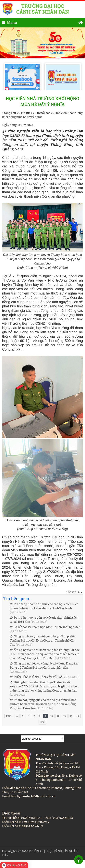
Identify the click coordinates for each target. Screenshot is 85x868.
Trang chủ (9, 113)
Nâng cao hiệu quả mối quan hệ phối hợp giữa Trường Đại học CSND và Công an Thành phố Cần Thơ (43, 641)
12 (65, 716)
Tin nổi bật (42, 113)
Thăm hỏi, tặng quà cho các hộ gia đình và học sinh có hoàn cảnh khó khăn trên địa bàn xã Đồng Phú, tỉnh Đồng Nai (43, 704)
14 (78, 716)
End (42, 722)
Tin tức (25, 113)
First (9, 716)
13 (71, 716)
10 (52, 716)
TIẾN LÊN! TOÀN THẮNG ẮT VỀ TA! (36, 677)
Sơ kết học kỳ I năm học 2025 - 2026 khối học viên (45, 627)
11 (58, 716)
